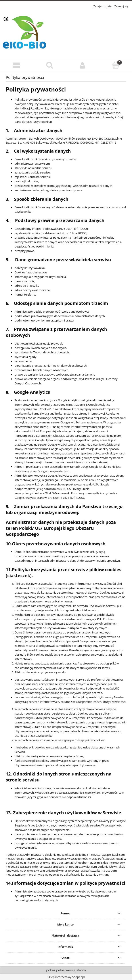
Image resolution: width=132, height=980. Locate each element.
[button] (16, 65)
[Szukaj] (49, 65)
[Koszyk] (116, 65)
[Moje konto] (83, 65)
